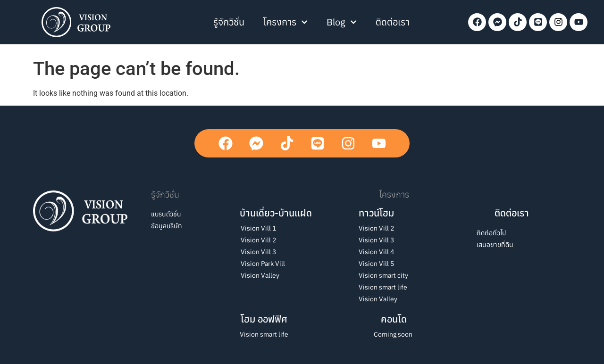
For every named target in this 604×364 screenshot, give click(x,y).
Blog (342, 22)
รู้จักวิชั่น (229, 22)
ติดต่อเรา (393, 22)
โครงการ (285, 22)
